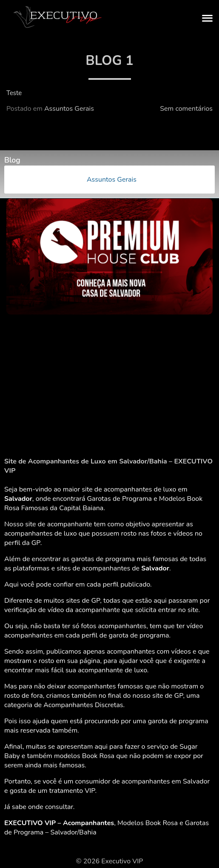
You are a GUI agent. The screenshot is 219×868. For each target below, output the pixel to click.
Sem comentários (186, 109)
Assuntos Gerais (69, 109)
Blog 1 (109, 60)
